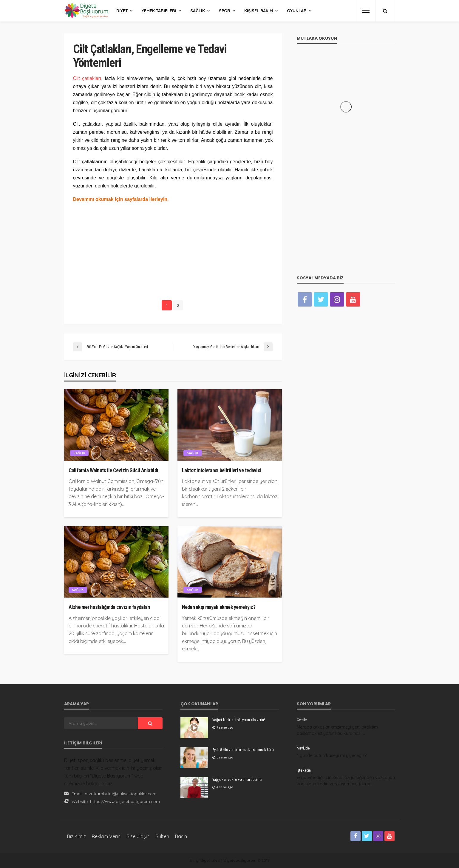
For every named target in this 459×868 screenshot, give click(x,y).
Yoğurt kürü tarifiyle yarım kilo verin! (239, 720)
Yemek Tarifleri (159, 11)
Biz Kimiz (76, 836)
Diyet (122, 11)
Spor (225, 11)
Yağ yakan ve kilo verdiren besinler (237, 779)
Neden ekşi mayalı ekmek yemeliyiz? (219, 607)
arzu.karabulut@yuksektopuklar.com (121, 794)
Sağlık (198, 11)
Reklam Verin (106, 836)
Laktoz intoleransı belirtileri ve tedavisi (222, 470)
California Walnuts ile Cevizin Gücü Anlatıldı (113, 470)
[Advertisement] (173, 250)
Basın (181, 836)
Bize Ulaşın (138, 836)
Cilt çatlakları (87, 78)
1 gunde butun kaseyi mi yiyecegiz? (332, 755)
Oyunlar (297, 11)
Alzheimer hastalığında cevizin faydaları (109, 607)
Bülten (162, 836)
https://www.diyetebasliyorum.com (125, 801)
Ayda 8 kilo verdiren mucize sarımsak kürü (243, 750)
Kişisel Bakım (259, 11)
